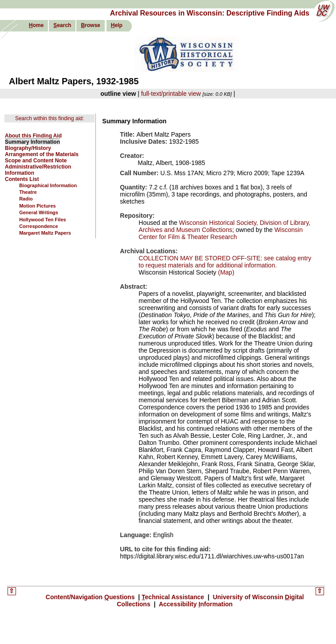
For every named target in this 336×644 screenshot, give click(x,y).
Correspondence (38, 226)
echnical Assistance (174, 597)
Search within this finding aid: (49, 118)
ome (36, 25)
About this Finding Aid (33, 136)
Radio (26, 199)
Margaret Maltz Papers (45, 233)
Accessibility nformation (195, 604)
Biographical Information (48, 185)
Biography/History (28, 148)
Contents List (22, 179)
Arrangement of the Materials (42, 154)
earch (62, 25)
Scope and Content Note (36, 161)
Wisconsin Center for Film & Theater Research (221, 233)
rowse (90, 25)
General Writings (39, 212)
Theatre (28, 192)
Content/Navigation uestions (91, 597)
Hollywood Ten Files (43, 220)
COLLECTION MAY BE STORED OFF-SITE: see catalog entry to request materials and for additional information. (225, 262)
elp (117, 25)
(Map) (225, 272)
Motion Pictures (38, 206)
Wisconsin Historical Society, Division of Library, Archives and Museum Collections (224, 226)
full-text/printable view (171, 94)
